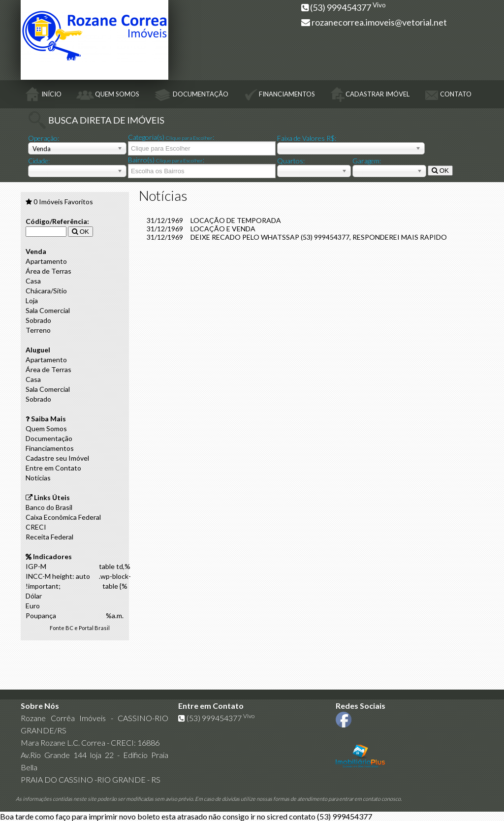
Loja (32, 300)
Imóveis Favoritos (63, 202)
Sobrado (38, 320)
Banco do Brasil (49, 507)
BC (69, 628)
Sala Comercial (48, 310)
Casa (33, 281)
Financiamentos (50, 448)
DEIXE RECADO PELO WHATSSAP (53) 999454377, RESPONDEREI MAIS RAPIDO (319, 237)
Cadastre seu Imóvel (57, 458)
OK (440, 171)
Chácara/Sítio (46, 291)
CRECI (36, 527)
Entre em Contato (53, 468)
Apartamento (46, 261)
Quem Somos (46, 428)
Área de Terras (48, 271)
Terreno (38, 330)
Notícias (38, 478)
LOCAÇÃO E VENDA (223, 229)
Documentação (49, 438)
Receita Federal (49, 537)
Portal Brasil (94, 628)
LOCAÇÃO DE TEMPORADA (236, 220)
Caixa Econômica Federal (63, 517)
